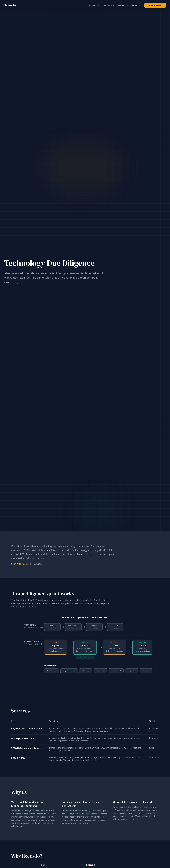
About (136, 5)
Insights (123, 5)
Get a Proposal (155, 5)
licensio (10, 5)
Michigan (109, 5)
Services (94, 5)
